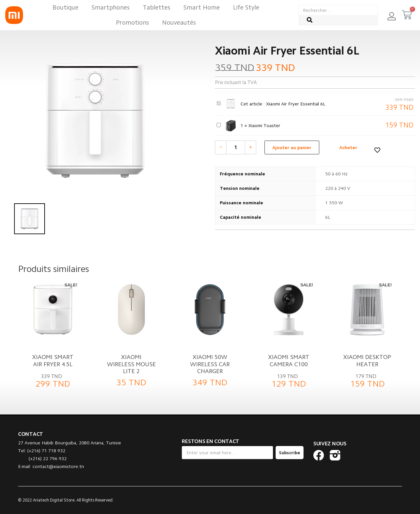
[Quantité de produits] (236, 147)
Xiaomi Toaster (217, 122)
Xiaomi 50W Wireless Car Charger (210, 364)
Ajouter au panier (292, 147)
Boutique (65, 7)
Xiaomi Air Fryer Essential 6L (217, 100)
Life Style (246, 7)
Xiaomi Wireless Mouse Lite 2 (131, 364)
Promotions (132, 22)
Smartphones (111, 7)
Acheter (348, 147)
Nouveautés (179, 22)
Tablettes (157, 7)
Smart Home (202, 7)
